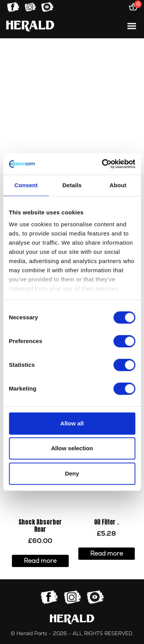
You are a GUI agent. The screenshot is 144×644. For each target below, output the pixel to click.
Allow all (72, 423)
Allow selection (72, 448)
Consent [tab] (26, 185)
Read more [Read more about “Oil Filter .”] (107, 554)
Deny (72, 473)
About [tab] (118, 185)
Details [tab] (72, 185)
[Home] (30, 26)
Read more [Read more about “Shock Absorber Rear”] (40, 561)
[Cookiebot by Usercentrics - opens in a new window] (103, 164)
